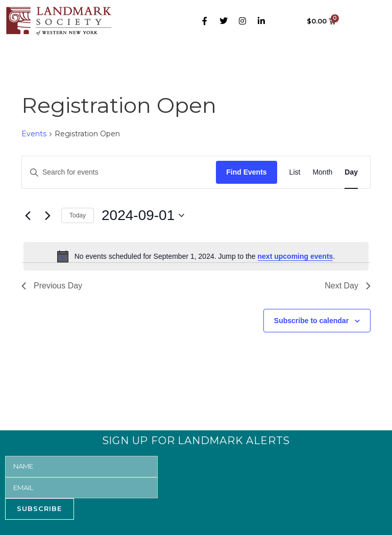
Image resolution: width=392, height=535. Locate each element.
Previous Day (52, 286)
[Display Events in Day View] (351, 172)
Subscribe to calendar (311, 321)
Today (78, 215)
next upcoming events (296, 256)
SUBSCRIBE (39, 508)
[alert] (196, 256)
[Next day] (47, 215)
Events (34, 134)
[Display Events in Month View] (322, 172)
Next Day (348, 286)
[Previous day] (28, 215)
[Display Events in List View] (295, 172)
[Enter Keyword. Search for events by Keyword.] (119, 172)
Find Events (246, 172)
